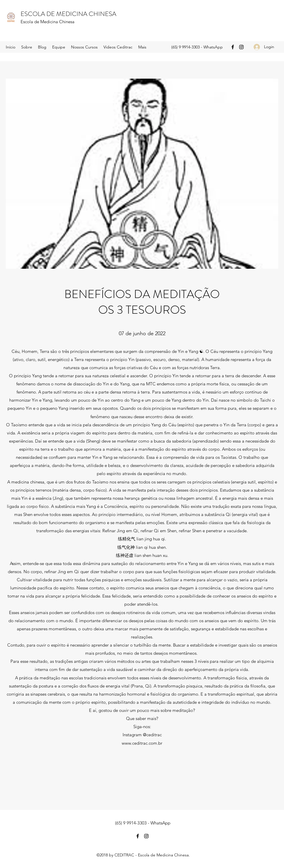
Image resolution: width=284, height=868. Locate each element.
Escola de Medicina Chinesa (48, 22)
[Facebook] (233, 47)
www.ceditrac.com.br (142, 743)
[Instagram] (241, 47)
